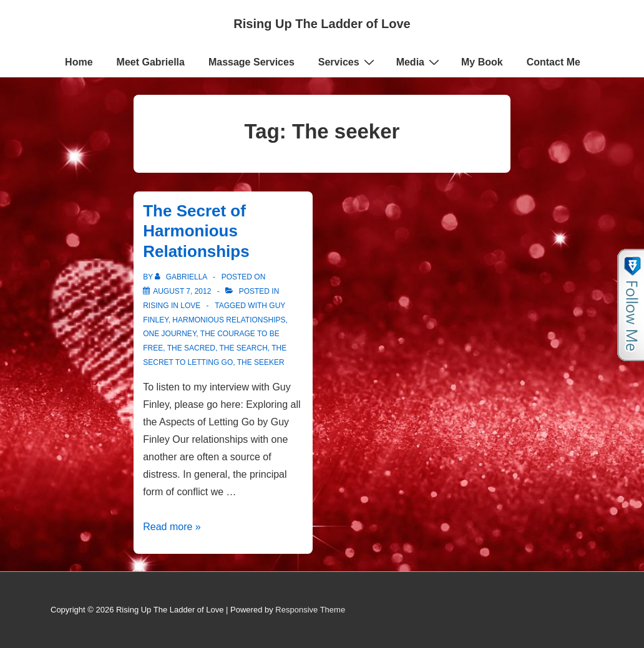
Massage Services (251, 62)
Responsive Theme (310, 610)
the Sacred (191, 348)
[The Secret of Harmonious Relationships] (182, 291)
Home (79, 62)
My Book (482, 62)
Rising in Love (172, 306)
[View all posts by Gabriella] (182, 277)
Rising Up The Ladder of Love (322, 24)
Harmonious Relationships (229, 320)
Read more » (172, 527)
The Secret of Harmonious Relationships (196, 231)
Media (419, 62)
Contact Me (554, 62)
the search (243, 348)
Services (348, 62)
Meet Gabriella (151, 62)
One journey (169, 334)
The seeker (261, 362)
